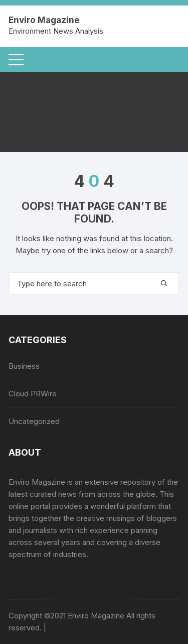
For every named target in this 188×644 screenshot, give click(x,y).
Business (24, 366)
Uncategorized (34, 421)
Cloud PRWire (33, 394)
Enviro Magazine (44, 20)
